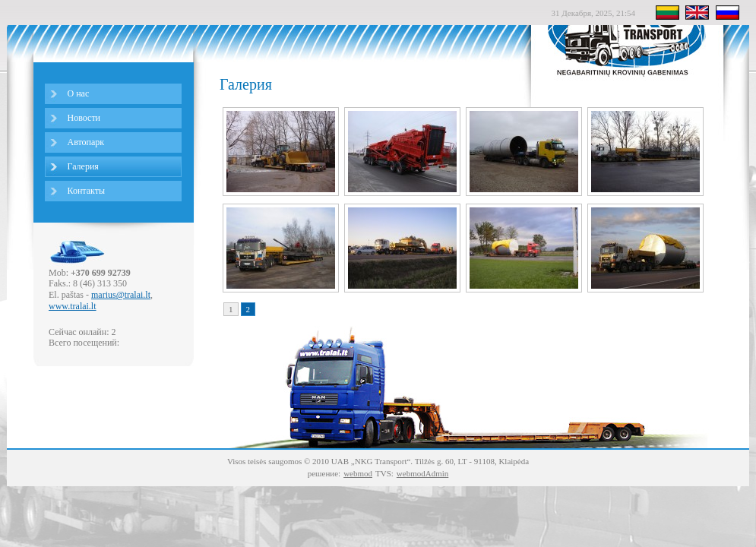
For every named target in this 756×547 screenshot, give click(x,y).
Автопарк (86, 142)
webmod (358, 473)
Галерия (83, 166)
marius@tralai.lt (121, 295)
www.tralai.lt (73, 306)
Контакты (87, 191)
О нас (79, 93)
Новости (84, 118)
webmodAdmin (422, 473)
